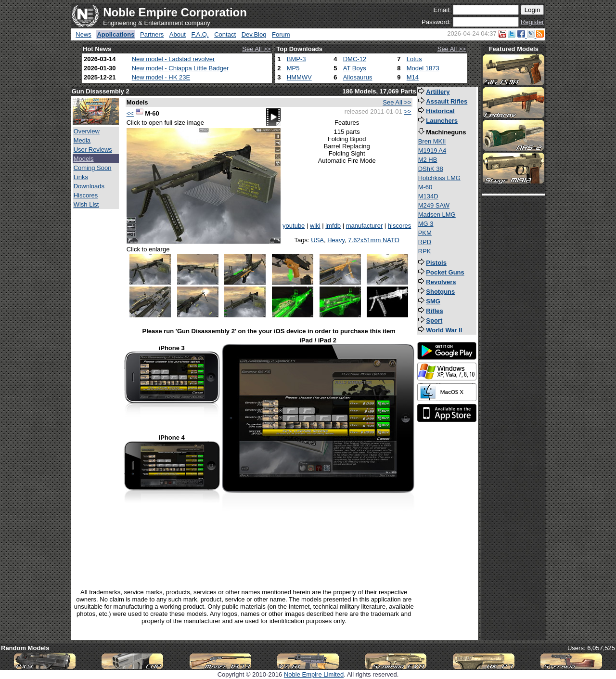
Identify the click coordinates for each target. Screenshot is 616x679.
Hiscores (86, 195)
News (83, 34)
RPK (425, 251)
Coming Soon (93, 168)
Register (532, 22)
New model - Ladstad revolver (173, 59)
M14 (413, 77)
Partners (152, 34)
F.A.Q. (200, 34)
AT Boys (355, 68)
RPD (425, 242)
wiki (315, 226)
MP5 (293, 68)
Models (84, 159)
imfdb (333, 226)
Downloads (89, 186)
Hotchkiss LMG (439, 178)
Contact (225, 34)
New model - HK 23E (161, 77)
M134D (428, 196)
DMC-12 (355, 59)
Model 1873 (423, 68)
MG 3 (426, 224)
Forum (281, 34)
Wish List (86, 204)
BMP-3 (296, 59)
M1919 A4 (432, 150)
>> (407, 111)
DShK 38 (431, 169)
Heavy (336, 240)
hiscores (399, 226)
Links (81, 177)
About (178, 34)
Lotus (414, 59)
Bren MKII (432, 141)
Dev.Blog (254, 34)
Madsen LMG (437, 215)
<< (130, 113)
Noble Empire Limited (314, 674)
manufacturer (365, 226)
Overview (87, 131)
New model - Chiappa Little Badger (180, 68)
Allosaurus (358, 77)
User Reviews (93, 150)
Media (82, 140)
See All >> (256, 49)
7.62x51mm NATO (373, 240)
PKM (425, 233)
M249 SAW (434, 205)
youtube (294, 226)
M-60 (425, 187)
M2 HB (428, 160)
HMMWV (299, 77)
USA (317, 240)
